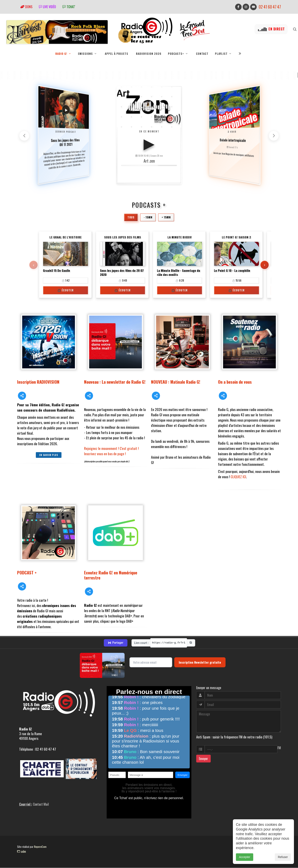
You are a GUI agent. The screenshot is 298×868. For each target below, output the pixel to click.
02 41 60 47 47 (270, 7)
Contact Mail (41, 804)
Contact (202, 54)
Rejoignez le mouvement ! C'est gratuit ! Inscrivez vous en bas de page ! (111, 451)
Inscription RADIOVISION (38, 382)
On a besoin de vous (235, 382)
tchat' (69, 7)
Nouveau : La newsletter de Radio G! (115, 382)
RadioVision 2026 (149, 54)
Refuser (283, 857)
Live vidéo (47, 7)
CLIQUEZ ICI (238, 477)
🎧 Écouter (66, 290)
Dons (26, 7)
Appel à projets (117, 54)
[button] (274, 136)
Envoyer (203, 759)
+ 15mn (166, 217)
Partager (116, 643)
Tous (131, 217)
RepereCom (40, 847)
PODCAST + (27, 573)
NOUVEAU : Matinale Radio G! (176, 382)
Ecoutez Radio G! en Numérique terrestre (111, 575)
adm (21, 851)
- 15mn (148, 217)
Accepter (245, 857)
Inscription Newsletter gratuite (200, 662)
